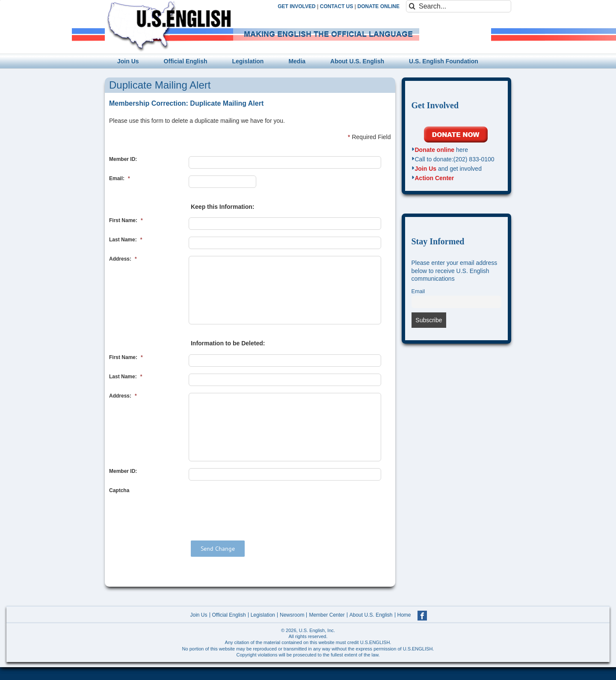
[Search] (412, 6)
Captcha (119, 490)
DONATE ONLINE (379, 6)
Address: (123, 259)
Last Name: (126, 240)
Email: (120, 178)
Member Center (327, 615)
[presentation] (254, 504)
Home (404, 615)
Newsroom (292, 615)
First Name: (126, 220)
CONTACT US (337, 6)
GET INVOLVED (296, 6)
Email (418, 291)
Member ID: (123, 159)
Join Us (426, 169)
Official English (229, 615)
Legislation (263, 615)
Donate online (435, 150)
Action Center (435, 178)
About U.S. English (371, 615)
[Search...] (459, 6)
